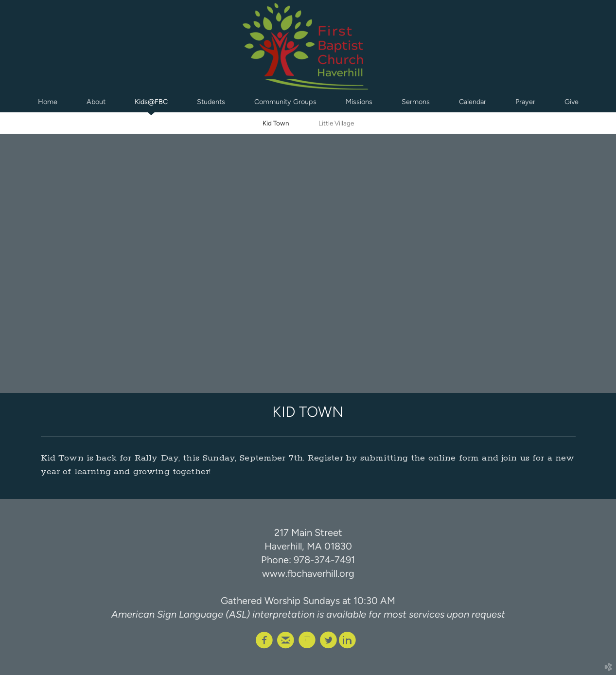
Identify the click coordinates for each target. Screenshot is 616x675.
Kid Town (276, 123)
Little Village (336, 123)
